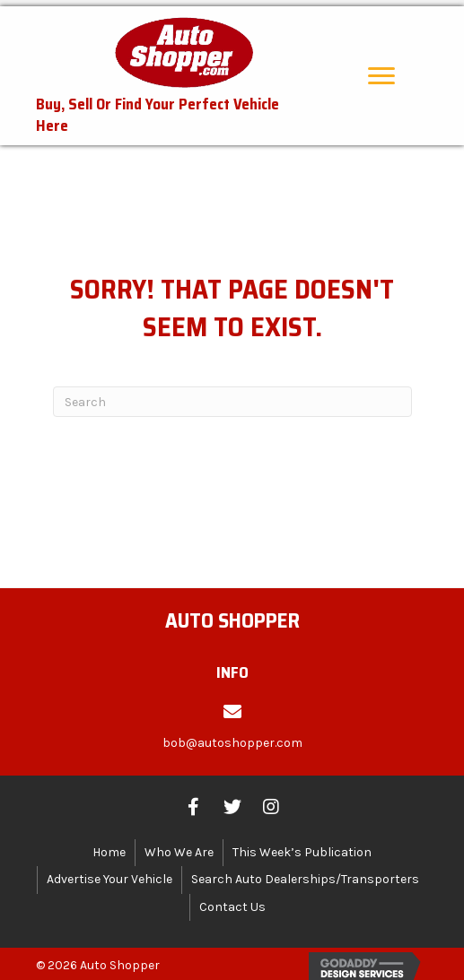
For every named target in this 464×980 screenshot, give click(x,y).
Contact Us (232, 901)
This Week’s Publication (302, 846)
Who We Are (179, 846)
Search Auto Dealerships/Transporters (305, 874)
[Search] (232, 396)
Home (109, 846)
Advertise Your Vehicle (109, 874)
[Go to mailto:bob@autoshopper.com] (232, 728)
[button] (381, 70)
